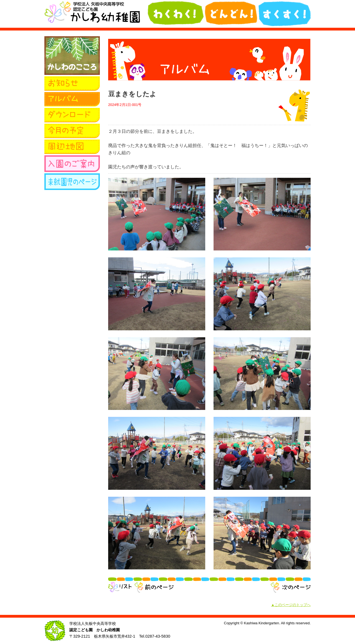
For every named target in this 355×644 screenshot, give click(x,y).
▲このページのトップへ (291, 605)
